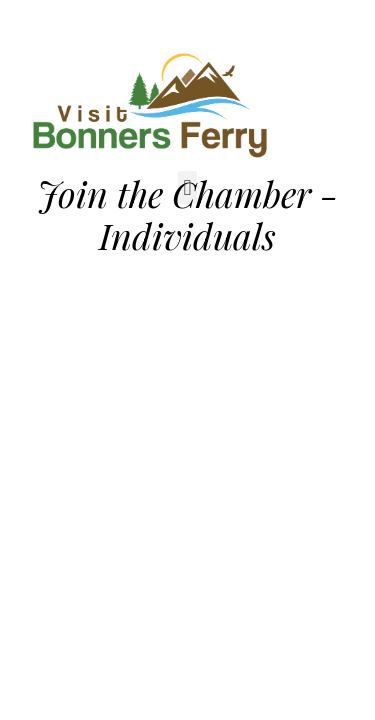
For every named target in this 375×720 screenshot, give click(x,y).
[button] (187, 187)
